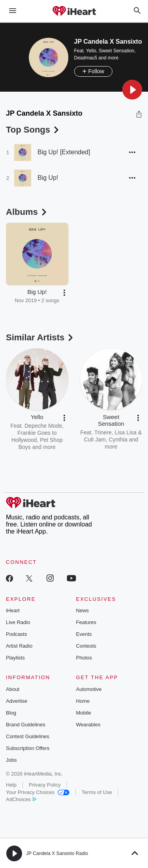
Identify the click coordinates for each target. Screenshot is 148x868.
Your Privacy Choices (38, 792)
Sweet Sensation (116, 51)
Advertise (17, 701)
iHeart (13, 610)
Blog (11, 713)
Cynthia (118, 440)
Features (86, 622)
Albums (27, 212)
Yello (91, 51)
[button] (132, 90)
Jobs (11, 760)
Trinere (103, 432)
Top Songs (33, 130)
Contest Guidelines (28, 736)
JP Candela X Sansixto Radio (57, 853)
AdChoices (21, 799)
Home (83, 701)
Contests (86, 646)
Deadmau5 (86, 58)
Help (11, 785)
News (83, 610)
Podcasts (16, 634)
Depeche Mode (43, 426)
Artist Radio (19, 646)
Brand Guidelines (26, 725)
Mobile (84, 713)
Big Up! (48, 178)
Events (84, 634)
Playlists (15, 658)
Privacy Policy (45, 785)
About (13, 689)
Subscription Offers (28, 748)
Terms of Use (97, 792)
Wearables (88, 725)
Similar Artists (40, 337)
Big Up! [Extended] (64, 152)
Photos (84, 658)
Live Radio (18, 622)
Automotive (89, 689)
